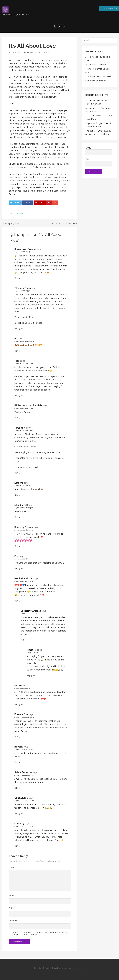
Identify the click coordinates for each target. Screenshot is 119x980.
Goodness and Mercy (96, 81)
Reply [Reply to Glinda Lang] (17, 813)
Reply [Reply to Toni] (17, 395)
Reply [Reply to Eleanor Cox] (17, 737)
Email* (99, 162)
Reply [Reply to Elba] (17, 568)
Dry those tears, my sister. (98, 76)
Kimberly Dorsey (24, 527)
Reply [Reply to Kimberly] (29, 675)
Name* (99, 151)
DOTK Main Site (109, 8)
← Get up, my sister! (11, 223)
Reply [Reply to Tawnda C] (17, 473)
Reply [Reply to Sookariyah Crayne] (17, 278)
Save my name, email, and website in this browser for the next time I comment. (39, 934)
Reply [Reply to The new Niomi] (17, 328)
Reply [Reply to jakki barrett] (17, 517)
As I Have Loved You (96, 65)
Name (12, 895)
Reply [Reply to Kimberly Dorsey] (17, 546)
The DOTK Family (29, 52)
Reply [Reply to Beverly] (17, 762)
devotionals (21, 213)
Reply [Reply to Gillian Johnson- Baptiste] (17, 418)
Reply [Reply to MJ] (17, 351)
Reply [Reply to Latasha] (17, 495)
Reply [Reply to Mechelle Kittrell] (17, 601)
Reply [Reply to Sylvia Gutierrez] (17, 788)
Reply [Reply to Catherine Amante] (23, 640)
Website (13, 921)
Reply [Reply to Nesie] (17, 704)
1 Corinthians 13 (49, 164)
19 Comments (44, 52)
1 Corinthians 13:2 (26, 70)
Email (12, 908)
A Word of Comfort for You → (64, 223)
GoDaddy (81, 968)
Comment (14, 867)
